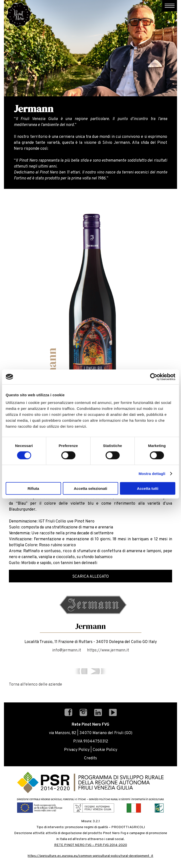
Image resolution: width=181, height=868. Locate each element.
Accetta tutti (148, 488)
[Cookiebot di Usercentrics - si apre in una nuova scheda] (154, 377)
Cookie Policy (105, 750)
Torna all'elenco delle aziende (35, 685)
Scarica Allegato (90, 577)
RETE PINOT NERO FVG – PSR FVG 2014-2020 (91, 845)
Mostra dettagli (152, 473)
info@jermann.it (67, 650)
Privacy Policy (77, 750)
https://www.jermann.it (108, 650)
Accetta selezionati (90, 488)
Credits (90, 758)
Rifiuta (33, 488)
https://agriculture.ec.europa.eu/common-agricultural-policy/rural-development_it (90, 856)
